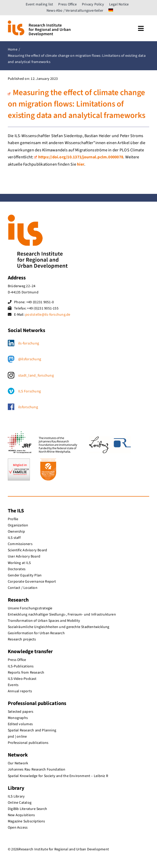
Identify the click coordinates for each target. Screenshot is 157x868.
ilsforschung (28, 407)
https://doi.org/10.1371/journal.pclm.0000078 (79, 157)
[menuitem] (111, 11)
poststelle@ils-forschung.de (48, 315)
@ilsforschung (30, 359)
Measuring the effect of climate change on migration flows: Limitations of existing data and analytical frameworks (77, 104)
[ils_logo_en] (39, 23)
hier (81, 164)
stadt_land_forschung (36, 376)
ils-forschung (29, 343)
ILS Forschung (30, 391)
